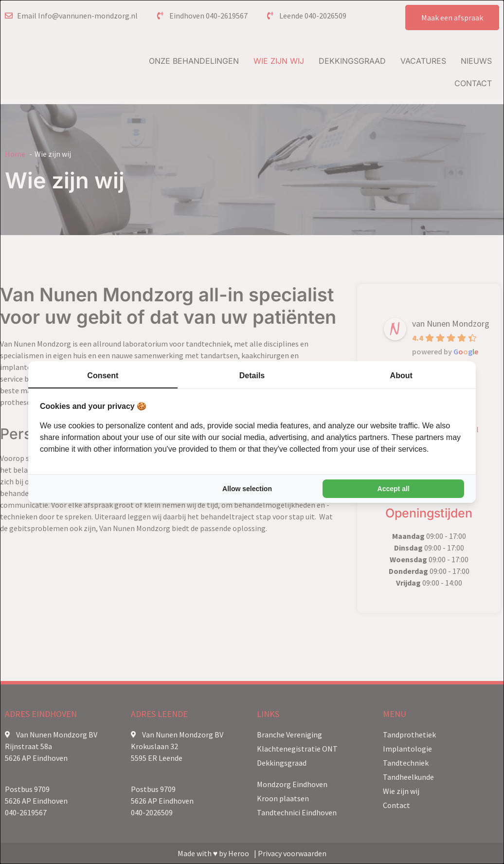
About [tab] (401, 376)
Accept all (394, 489)
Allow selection (247, 489)
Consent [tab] (103, 376)
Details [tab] (252, 376)
